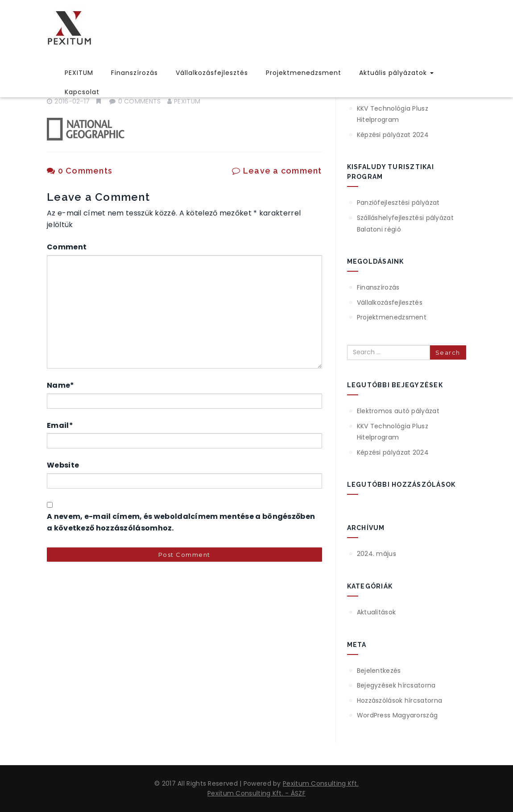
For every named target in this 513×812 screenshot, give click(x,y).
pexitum (187, 101)
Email (60, 425)
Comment (67, 247)
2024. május (376, 554)
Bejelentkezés (379, 671)
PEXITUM (79, 73)
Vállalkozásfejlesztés (212, 73)
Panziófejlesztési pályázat (398, 203)
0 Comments (80, 171)
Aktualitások (376, 612)
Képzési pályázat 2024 (393, 135)
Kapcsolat (82, 92)
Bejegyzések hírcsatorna (396, 685)
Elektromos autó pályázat (398, 411)
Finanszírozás (134, 73)
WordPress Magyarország (397, 715)
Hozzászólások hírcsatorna (400, 700)
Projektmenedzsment (304, 73)
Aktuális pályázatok (396, 73)
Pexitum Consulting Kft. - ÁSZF (256, 793)
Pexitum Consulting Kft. (321, 783)
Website (63, 465)
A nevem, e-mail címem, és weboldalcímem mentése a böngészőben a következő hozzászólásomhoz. (181, 522)
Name (61, 385)
